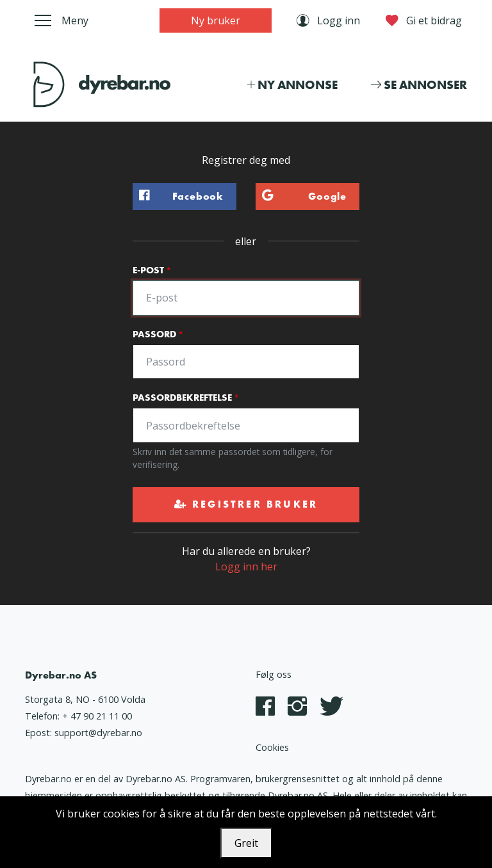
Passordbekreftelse (182, 398)
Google (301, 197)
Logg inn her (246, 567)
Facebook (178, 197)
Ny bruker (216, 20)
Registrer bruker (246, 504)
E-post (148, 270)
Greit (246, 843)
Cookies (272, 747)
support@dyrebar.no (98, 733)
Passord (154, 334)
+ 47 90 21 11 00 (97, 716)
